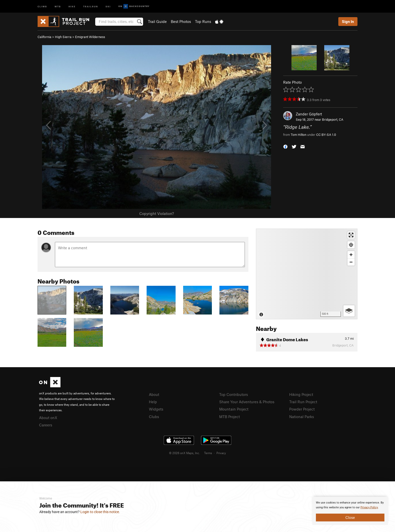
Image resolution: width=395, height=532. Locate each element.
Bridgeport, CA (333, 119)
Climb (42, 6)
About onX (48, 418)
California (44, 37)
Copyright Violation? (157, 213)
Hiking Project (301, 394)
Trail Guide (157, 21)
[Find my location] (351, 245)
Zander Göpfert (309, 114)
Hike (72, 6)
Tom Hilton (299, 135)
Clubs (154, 417)
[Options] (349, 311)
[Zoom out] (351, 262)
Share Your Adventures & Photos (247, 402)
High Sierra (63, 37)
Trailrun (91, 6)
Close (350, 517)
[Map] (307, 274)
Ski (108, 6)
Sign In (348, 21)
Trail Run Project (303, 402)
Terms (208, 453)
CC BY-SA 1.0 (326, 135)
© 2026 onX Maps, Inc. (184, 453)
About (154, 394)
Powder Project (302, 409)
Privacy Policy (369, 507)
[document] (350, 511)
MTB (58, 6)
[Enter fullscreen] (351, 235)
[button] (285, 146)
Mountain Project (234, 409)
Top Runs (203, 21)
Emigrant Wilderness (90, 37)
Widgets (156, 409)
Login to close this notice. (100, 512)
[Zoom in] (351, 255)
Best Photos (181, 21)
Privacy (221, 453)
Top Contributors (234, 394)
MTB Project (229, 417)
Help (153, 402)
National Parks (302, 417)
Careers (46, 425)
